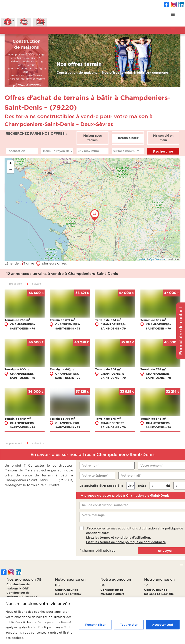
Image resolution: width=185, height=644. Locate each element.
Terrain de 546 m (153, 419)
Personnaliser (95, 625)
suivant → (38, 284)
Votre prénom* (152, 466)
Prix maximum (88, 151)
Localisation (16, 151)
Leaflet (141, 259)
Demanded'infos (8, 22)
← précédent (14, 284)
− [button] (11, 170)
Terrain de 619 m (62, 320)
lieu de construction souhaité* (105, 505)
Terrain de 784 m (153, 369)
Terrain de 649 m (18, 419)
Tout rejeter (129, 625)
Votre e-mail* (131, 476)
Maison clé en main (163, 138)
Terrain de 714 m (62, 419)
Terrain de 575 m (108, 419)
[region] (92, 621)
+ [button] (11, 164)
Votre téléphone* (95, 476)
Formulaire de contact (181, 331)
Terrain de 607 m (108, 369)
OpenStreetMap (158, 259)
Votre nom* (91, 466)
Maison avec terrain (92, 138)
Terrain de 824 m (108, 320)
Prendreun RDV (40, 22)
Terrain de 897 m (153, 320)
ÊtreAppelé (24, 22)
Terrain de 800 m (17, 369)
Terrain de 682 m (63, 369)
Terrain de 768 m (17, 320)
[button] (151, 5)
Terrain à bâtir (128, 138)
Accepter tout (163, 625)
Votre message (93, 515)
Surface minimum (126, 151)
